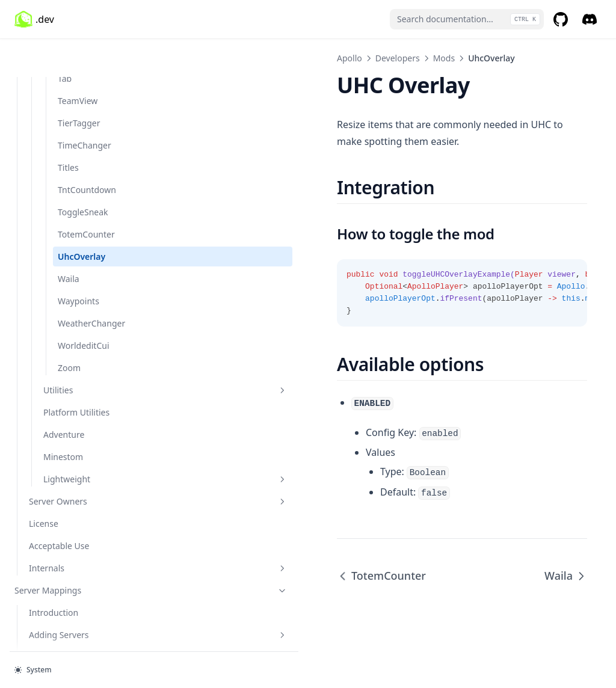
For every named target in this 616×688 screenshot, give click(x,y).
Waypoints (79, 263)
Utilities (88, 352)
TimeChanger (85, 107)
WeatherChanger (91, 285)
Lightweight (88, 441)
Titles (68, 129)
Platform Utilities (76, 374)
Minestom (63, 418)
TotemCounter (86, 196)
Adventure (64, 396)
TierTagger (79, 84)
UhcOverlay (82, 218)
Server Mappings (74, 552)
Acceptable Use (59, 507)
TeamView (78, 62)
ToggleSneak (83, 174)
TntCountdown (87, 151)
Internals (81, 530)
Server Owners (81, 463)
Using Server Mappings (75, 619)
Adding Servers (81, 596)
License (44, 485)
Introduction (54, 574)
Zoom (69, 329)
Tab (65, 40)
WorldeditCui (84, 307)
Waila (69, 240)
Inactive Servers (60, 641)
